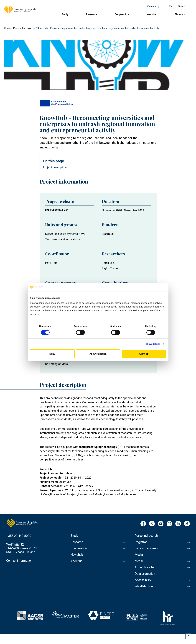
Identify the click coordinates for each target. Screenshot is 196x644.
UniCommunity (152, 6)
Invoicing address (147, 549)
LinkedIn (178, 524)
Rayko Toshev (111, 268)
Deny (52, 354)
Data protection (145, 575)
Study (65, 14)
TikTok (187, 524)
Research (91, 14)
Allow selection (98, 354)
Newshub (152, 14)
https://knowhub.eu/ (57, 210)
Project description (55, 167)
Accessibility (144, 582)
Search (182, 6)
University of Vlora (56, 364)
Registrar (141, 542)
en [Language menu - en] (171, 6)
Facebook (143, 524)
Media (139, 555)
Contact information (20, 561)
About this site (145, 569)
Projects (30, 28)
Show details (153, 344)
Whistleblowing (145, 588)
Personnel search (147, 536)
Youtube (161, 524)
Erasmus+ (108, 234)
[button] (98, 65)
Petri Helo (51, 263)
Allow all (144, 354)
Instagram (169, 524)
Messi (139, 562)
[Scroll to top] (188, 636)
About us (180, 14)
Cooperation (122, 14)
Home (8, 28)
